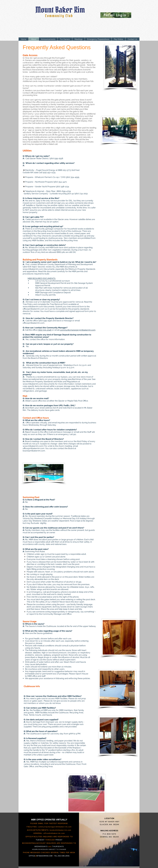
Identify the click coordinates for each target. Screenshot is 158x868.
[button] (65, 39)
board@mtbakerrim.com (34, 451)
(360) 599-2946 (45, 330)
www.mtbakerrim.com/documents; (39, 269)
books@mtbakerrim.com (60, 830)
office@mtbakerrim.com (41, 93)
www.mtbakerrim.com (33, 446)
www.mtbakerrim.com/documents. (39, 307)
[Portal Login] (116, 15)
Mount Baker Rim (61, 10)
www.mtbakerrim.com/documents (39, 384)
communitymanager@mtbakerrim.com (78, 330)
